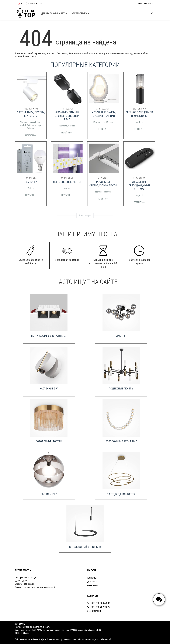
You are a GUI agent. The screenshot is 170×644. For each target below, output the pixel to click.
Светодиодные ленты (67, 182)
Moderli (23, 125)
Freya (39, 122)
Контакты (92, 578)
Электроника (80, 13)
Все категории (85, 215)
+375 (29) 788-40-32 (99, 603)
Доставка (92, 582)
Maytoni (23, 122)
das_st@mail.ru (94, 611)
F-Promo (31, 128)
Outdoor (30, 125)
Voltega (38, 125)
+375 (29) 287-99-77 (99, 607)
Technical (32, 122)
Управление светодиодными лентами (139, 185)
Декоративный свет (54, 13)
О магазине (93, 585)
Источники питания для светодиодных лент (67, 116)
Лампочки (31, 182)
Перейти (31, 135)
